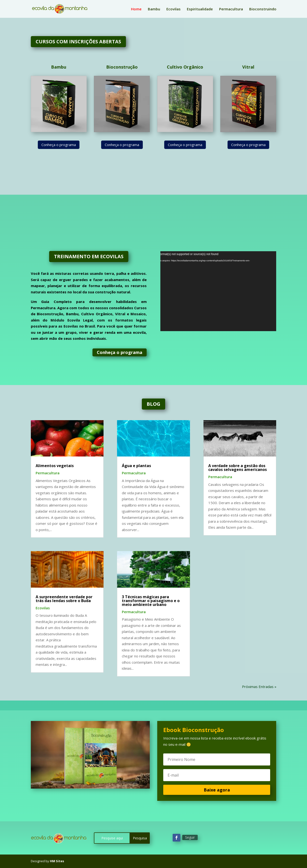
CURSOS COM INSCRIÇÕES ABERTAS (78, 42)
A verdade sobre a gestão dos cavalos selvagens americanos (238, 468)
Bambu (154, 9)
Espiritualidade (200, 9)
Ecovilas (173, 9)
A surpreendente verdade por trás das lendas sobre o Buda (64, 599)
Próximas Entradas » (259, 687)
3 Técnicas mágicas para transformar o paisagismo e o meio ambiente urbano (151, 601)
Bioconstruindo (263, 9)
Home (136, 9)
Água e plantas (136, 466)
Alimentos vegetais (55, 466)
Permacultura (231, 9)
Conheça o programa (59, 145)
